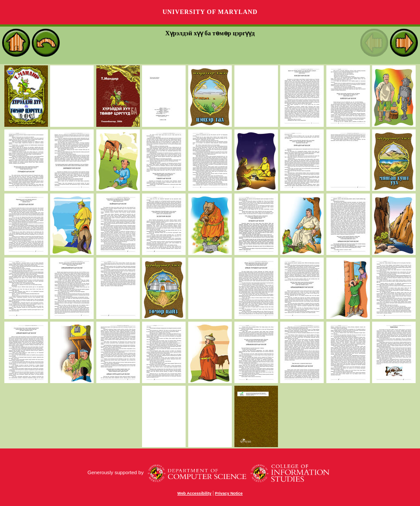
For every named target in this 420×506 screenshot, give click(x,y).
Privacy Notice (229, 493)
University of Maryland (210, 12)
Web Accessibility (194, 493)
